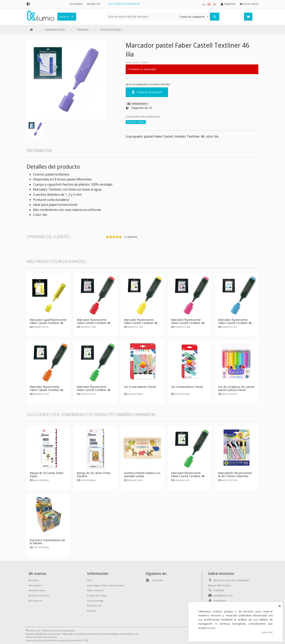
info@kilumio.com (223, 595)
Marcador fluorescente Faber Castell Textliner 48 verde (94, 390)
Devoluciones (94, 606)
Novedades (76, 4)
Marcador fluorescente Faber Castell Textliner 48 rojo (94, 323)
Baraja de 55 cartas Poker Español (94, 475)
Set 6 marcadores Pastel (140, 387)
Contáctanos (220, 601)
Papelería (83, 29)
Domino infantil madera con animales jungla (142, 475)
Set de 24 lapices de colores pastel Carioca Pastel (236, 388)
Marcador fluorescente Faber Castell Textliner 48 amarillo (141, 323)
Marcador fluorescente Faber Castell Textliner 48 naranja (46, 390)
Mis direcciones (37, 590)
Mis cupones (35, 601)
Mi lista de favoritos (39, 595)
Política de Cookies (97, 595)
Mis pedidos (35, 585)
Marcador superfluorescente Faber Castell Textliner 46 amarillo (48, 323)
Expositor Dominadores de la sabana (47, 542)
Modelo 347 (94, 4)
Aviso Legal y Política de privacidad (105, 585)
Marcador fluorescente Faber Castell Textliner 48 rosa (188, 323)
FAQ (89, 580)
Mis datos (34, 580)
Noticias (91, 611)
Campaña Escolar (55, 29)
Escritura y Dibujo (111, 29)
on (107, 237)
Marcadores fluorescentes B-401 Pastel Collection (235, 475)
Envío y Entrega (95, 601)
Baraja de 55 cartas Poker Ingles (47, 475)
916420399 (218, 590)
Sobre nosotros (95, 590)
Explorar (64, 17)
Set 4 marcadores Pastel (187, 387)
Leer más (267, 632)
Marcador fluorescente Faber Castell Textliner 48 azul (235, 323)
